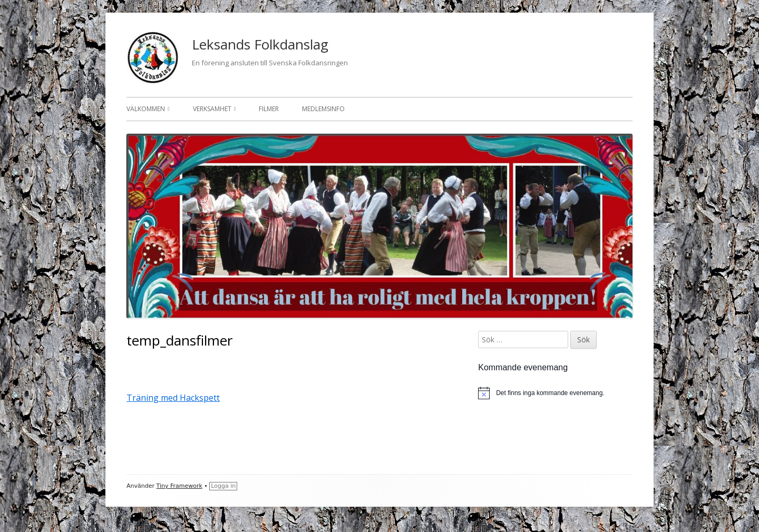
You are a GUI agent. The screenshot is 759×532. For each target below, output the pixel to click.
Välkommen (146, 109)
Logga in (223, 486)
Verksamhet (212, 109)
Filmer (269, 109)
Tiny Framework (179, 486)
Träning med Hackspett (173, 398)
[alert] (555, 393)
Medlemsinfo (323, 109)
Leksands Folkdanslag (260, 44)
